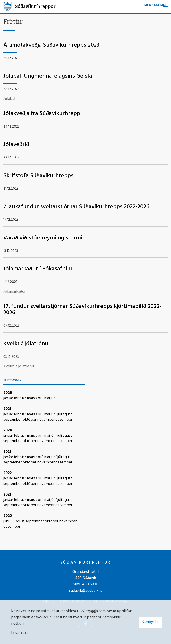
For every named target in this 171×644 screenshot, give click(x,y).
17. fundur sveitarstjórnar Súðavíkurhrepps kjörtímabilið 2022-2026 (82, 310)
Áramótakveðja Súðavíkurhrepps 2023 (51, 45)
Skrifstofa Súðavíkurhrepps (38, 176)
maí (47, 398)
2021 (7, 495)
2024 (8, 430)
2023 (7, 452)
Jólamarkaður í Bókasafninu (39, 269)
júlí (60, 414)
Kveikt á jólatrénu (26, 344)
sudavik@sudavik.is (85, 591)
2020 (8, 516)
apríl (40, 398)
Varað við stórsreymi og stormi (43, 238)
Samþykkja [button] (151, 622)
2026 (8, 393)
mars (31, 398)
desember (64, 420)
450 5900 (90, 584)
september (13, 420)
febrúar (20, 398)
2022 (7, 473)
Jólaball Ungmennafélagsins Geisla (48, 76)
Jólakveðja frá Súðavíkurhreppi (43, 114)
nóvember (46, 420)
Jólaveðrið (16, 145)
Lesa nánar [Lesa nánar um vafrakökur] (20, 633)
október (30, 420)
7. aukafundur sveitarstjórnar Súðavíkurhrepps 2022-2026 (76, 207)
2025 (7, 409)
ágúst (67, 414)
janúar (9, 398)
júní (54, 398)
